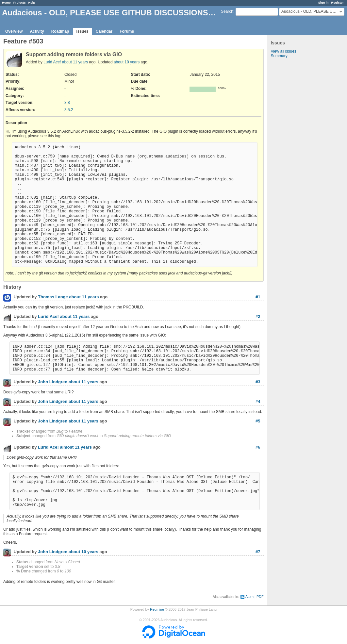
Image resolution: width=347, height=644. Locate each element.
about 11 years (75, 62)
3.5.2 (69, 110)
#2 (258, 316)
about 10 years (127, 62)
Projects (20, 2)
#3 (258, 382)
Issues (82, 31)
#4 (258, 401)
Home (6, 2)
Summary (279, 56)
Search (227, 11)
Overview (14, 31)
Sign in (323, 2)
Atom (249, 597)
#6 (258, 447)
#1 (258, 297)
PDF (260, 597)
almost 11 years (76, 447)
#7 (258, 552)
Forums (127, 31)
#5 (258, 421)
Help (32, 2)
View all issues (283, 51)
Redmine (157, 609)
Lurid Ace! (52, 62)
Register (338, 2)
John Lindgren (53, 382)
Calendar (104, 31)
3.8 (67, 103)
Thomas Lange (53, 297)
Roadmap (60, 31)
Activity (37, 31)
